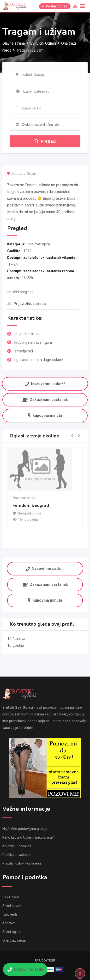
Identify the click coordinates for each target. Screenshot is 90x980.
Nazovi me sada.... (45, 569)
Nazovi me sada (25, 969)
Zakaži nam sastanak (45, 400)
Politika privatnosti (17, 855)
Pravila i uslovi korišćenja (22, 863)
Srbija (31, 174)
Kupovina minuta (45, 415)
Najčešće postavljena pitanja (25, 829)
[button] (72, 436)
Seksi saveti (12, 906)
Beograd (24, 513)
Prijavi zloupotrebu (27, 304)
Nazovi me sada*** (45, 384)
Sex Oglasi (11, 897)
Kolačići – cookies (17, 846)
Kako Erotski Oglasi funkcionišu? (28, 837)
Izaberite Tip (32, 108)
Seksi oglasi (12, 932)
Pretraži (45, 141)
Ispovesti (10, 914)
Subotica (18, 174)
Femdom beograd (31, 505)
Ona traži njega (39, 244)
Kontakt (9, 923)
